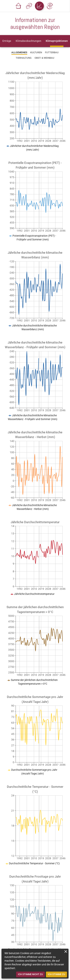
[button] (18, 6)
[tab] (7, 41)
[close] (66, 951)
